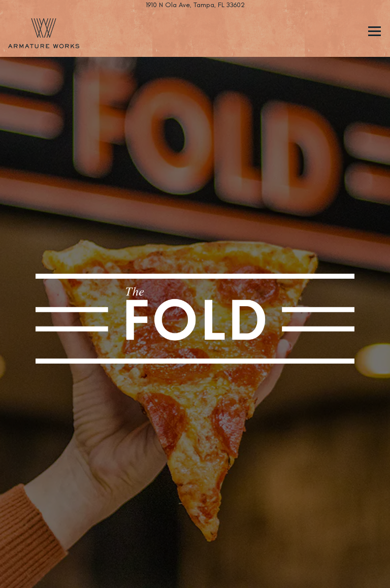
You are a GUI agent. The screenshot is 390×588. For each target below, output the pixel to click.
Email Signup (195, 574)
